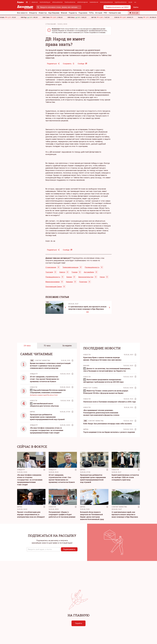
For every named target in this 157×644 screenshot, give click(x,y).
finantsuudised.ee (70, 2)
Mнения (86, 366)
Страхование (51, 267)
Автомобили (89, 272)
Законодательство (86, 277)
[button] (43, 549)
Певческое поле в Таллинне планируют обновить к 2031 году (110, 402)
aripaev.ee (35, 2)
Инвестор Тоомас (91, 388)
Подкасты (73, 13)
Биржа (69, 277)
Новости (33, 387)
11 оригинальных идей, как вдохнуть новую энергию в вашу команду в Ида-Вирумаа (125, 514)
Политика (83, 282)
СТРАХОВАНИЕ (51, 24)
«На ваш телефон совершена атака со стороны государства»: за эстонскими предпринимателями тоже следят (47, 430)
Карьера (69, 282)
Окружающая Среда (54, 287)
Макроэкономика (53, 282)
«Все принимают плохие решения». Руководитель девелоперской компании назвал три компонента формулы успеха (101, 413)
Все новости (22, 13)
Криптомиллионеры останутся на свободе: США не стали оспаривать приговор (125, 477)
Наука (102, 277)
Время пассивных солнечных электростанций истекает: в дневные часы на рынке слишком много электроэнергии (50, 366)
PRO (105, 13)
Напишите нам (115, 13)
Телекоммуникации (70, 267)
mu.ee (130, 2)
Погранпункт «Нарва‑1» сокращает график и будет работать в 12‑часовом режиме (62, 514)
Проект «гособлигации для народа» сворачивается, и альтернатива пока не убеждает (31, 514)
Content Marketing (43, 360)
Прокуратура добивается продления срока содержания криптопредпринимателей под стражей (47, 417)
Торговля (49, 272)
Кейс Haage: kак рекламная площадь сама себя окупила (108, 424)
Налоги (62, 272)
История (99, 13)
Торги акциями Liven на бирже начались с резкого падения (109, 432)
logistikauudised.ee (121, 2)
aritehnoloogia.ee (83, 2)
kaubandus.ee (94, 2)
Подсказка (83, 13)
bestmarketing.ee (45, 2)
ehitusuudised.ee (57, 2)
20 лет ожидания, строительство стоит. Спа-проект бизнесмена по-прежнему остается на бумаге (45, 379)
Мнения (64, 13)
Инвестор (43, 13)
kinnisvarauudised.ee (106, 2)
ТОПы (91, 13)
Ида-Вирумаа (54, 13)
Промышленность (92, 267)
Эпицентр (33, 13)
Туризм (74, 272)
